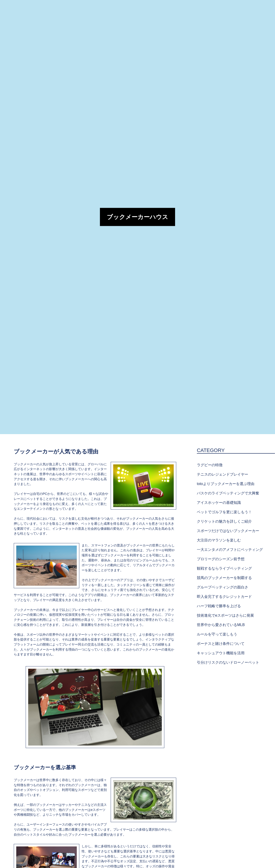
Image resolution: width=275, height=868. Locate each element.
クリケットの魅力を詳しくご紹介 (224, 521)
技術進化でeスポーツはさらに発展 (225, 615)
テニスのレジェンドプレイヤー (223, 474)
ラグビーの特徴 (210, 465)
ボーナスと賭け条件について (221, 644)
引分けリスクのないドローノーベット (228, 662)
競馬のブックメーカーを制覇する (224, 578)
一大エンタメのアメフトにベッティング (230, 550)
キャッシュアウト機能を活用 (221, 653)
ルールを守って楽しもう (217, 634)
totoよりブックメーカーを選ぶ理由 (226, 484)
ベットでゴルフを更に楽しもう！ (224, 512)
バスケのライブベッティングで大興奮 (228, 493)
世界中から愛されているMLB (221, 625)
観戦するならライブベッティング (224, 568)
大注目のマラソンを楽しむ (219, 540)
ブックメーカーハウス (137, 217)
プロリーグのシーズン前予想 (221, 559)
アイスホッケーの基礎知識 (219, 503)
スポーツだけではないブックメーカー (228, 531)
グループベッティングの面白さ (223, 587)
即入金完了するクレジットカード (224, 597)
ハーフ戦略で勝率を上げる (219, 606)
